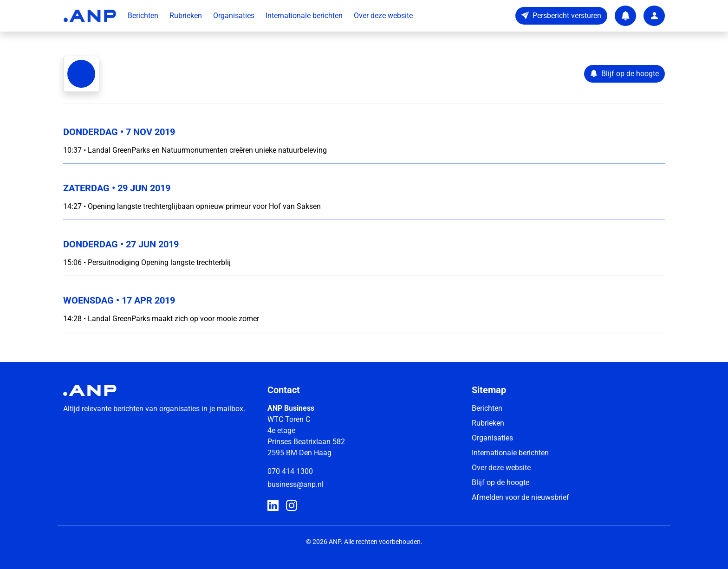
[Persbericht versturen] (561, 16)
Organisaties (234, 16)
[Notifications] (625, 16)
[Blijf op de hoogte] (624, 74)
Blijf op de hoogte (500, 482)
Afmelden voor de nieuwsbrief (520, 497)
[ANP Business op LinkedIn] (273, 506)
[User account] (654, 16)
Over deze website (383, 16)
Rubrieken (186, 16)
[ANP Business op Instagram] (292, 506)
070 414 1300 (290, 471)
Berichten (143, 16)
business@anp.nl (296, 484)
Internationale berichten (304, 16)
